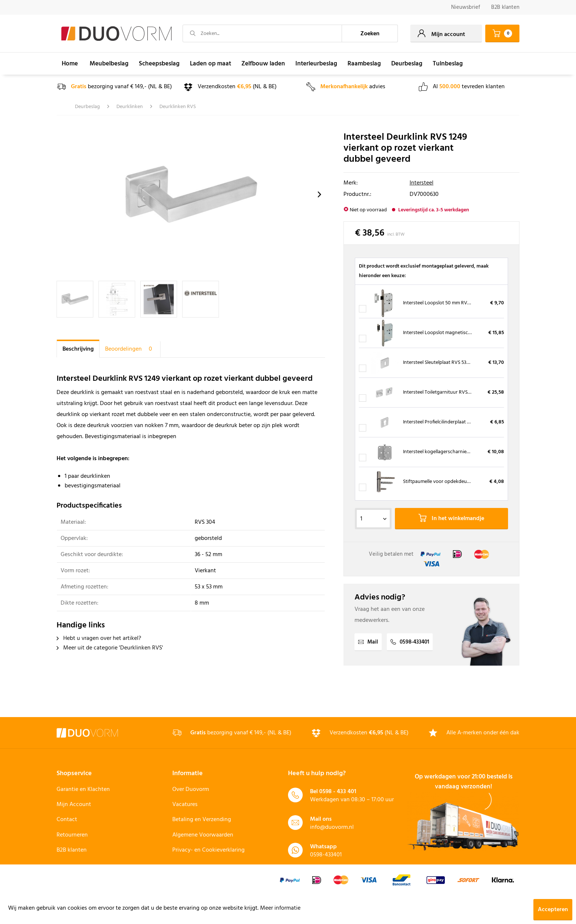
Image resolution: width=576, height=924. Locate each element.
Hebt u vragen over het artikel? (99, 638)
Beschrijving (78, 349)
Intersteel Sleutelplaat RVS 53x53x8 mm (446, 363)
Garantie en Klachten (83, 789)
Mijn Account (74, 805)
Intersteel (422, 183)
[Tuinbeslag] (448, 64)
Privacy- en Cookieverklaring (208, 850)
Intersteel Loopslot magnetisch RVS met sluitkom (457, 333)
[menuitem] (466, 8)
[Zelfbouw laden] (263, 64)
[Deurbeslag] (407, 64)
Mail (368, 642)
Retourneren (72, 835)
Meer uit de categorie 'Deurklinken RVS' (110, 648)
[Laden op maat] (210, 64)
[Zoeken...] (262, 33)
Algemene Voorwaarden (203, 835)
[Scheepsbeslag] (159, 64)
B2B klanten (505, 7)
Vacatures (185, 805)
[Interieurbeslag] (316, 64)
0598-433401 (410, 642)
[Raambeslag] (364, 64)
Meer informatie (280, 908)
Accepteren (553, 910)
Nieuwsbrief (466, 7)
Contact (67, 820)
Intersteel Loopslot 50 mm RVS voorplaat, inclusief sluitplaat (469, 303)
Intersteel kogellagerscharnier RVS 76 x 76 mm (453, 452)
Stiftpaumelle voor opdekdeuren (439, 482)
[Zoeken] (370, 33)
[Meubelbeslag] (109, 64)
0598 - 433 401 (338, 792)
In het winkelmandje (451, 519)
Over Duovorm (191, 789)
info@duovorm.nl (332, 827)
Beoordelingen (130, 349)
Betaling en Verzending (202, 820)
